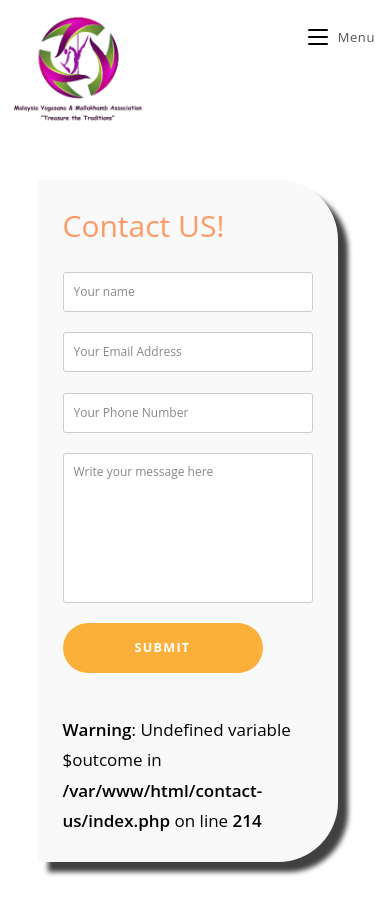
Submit (163, 647)
